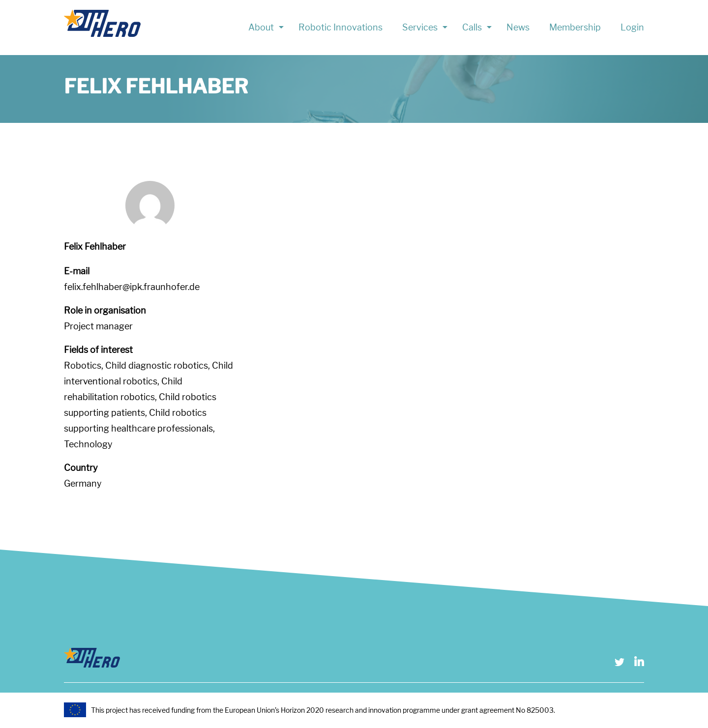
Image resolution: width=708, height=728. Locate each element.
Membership (575, 27)
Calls (472, 27)
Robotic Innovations (340, 27)
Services (420, 27)
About (261, 27)
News (518, 27)
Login (632, 27)
